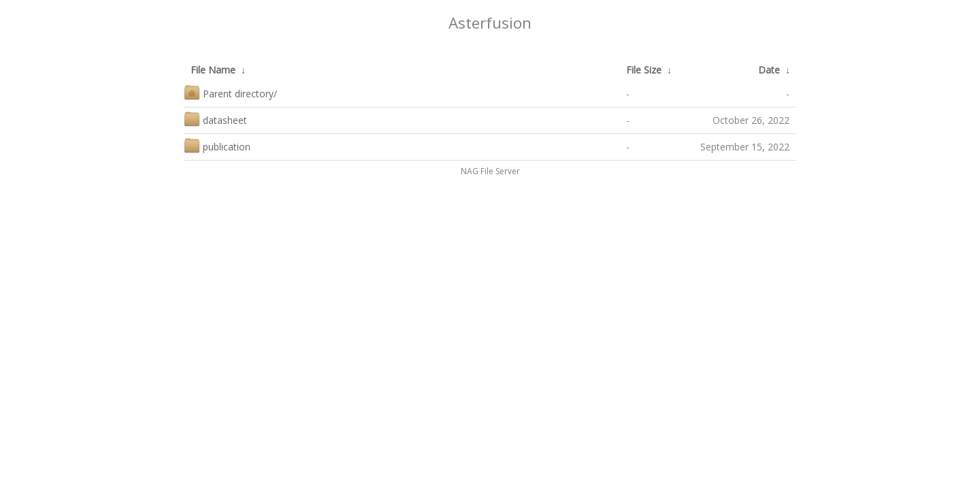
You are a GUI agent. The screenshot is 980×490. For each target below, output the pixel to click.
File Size (644, 70)
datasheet (215, 119)
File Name (213, 70)
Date (769, 70)
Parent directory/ (230, 92)
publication (217, 145)
